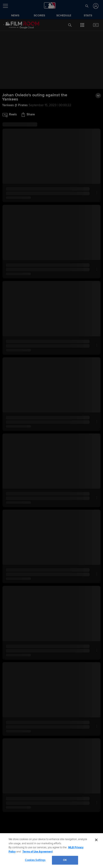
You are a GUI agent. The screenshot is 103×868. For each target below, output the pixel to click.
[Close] (96, 840)
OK (65, 860)
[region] (51, 851)
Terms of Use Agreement (37, 852)
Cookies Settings (35, 860)
